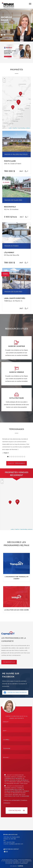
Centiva (20, 866)
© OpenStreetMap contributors (24, 128)
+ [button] (4, 79)
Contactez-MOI (17, 810)
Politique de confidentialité (12, 800)
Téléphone (7, 749)
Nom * (5, 731)
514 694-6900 (6, 31)
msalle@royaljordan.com (8, 32)
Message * (6, 758)
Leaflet (10, 128)
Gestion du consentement (20, 863)
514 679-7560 (6, 29)
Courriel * (7, 740)
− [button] (4, 81)
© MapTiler (15, 128)
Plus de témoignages (16, 463)
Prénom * (6, 722)
